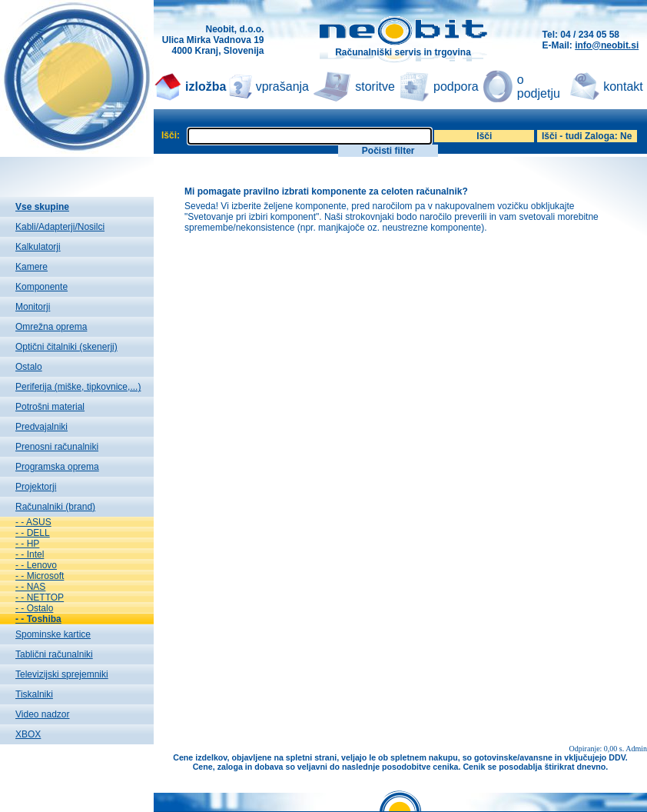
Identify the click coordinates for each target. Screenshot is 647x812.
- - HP (27, 544)
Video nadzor (43, 714)
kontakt (623, 87)
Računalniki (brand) (55, 507)
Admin (636, 749)
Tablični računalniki (54, 654)
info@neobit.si (607, 45)
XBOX (28, 734)
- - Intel (30, 554)
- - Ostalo (34, 608)
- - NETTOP (40, 597)
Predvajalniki (41, 427)
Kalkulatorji (38, 247)
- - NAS (30, 587)
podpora (456, 87)
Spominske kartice (53, 634)
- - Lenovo (36, 565)
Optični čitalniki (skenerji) (66, 347)
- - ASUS (33, 522)
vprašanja (282, 87)
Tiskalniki (34, 694)
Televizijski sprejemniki (62, 674)
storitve (375, 87)
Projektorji (36, 487)
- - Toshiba (38, 619)
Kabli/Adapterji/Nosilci (60, 227)
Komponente (41, 287)
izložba (206, 87)
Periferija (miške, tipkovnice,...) (78, 387)
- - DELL (33, 533)
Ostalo (29, 367)
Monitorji (33, 307)
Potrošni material (50, 407)
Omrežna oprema (51, 327)
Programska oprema (57, 467)
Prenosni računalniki (57, 447)
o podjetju (539, 87)
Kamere (32, 267)
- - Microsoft (40, 576)
